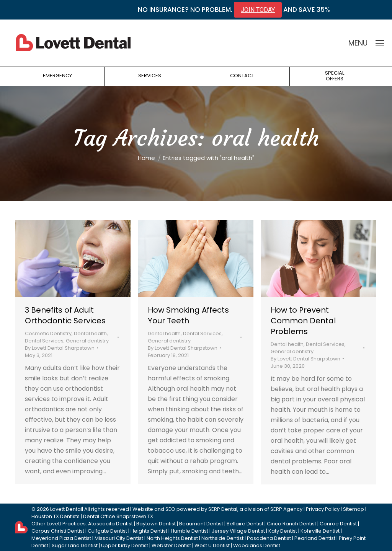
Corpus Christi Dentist (58, 531)
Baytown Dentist (156, 524)
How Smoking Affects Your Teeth (188, 315)
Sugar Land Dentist (75, 545)
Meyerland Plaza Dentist (61, 538)
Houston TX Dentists (56, 516)
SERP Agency (286, 509)
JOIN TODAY (258, 10)
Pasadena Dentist (269, 538)
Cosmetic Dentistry (48, 333)
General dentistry (87, 341)
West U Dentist (212, 545)
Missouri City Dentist (119, 538)
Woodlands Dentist (257, 545)
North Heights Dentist (172, 538)
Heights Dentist (149, 531)
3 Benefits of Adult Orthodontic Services (65, 315)
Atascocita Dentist (110, 524)
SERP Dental (223, 509)
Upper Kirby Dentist (125, 545)
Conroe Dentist (338, 524)
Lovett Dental (66, 509)
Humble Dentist (189, 531)
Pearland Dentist (315, 538)
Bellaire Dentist (245, 524)
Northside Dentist (222, 538)
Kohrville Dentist (320, 531)
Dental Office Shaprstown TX (118, 516)
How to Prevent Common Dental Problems (303, 321)
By (60, 348)
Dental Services (44, 341)
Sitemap (354, 509)
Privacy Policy (323, 509)
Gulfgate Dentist (107, 531)
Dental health (90, 333)
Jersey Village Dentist (238, 531)
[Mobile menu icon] (380, 43)
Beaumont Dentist (201, 524)
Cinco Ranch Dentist (292, 524)
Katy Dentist (283, 531)
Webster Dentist (171, 545)
